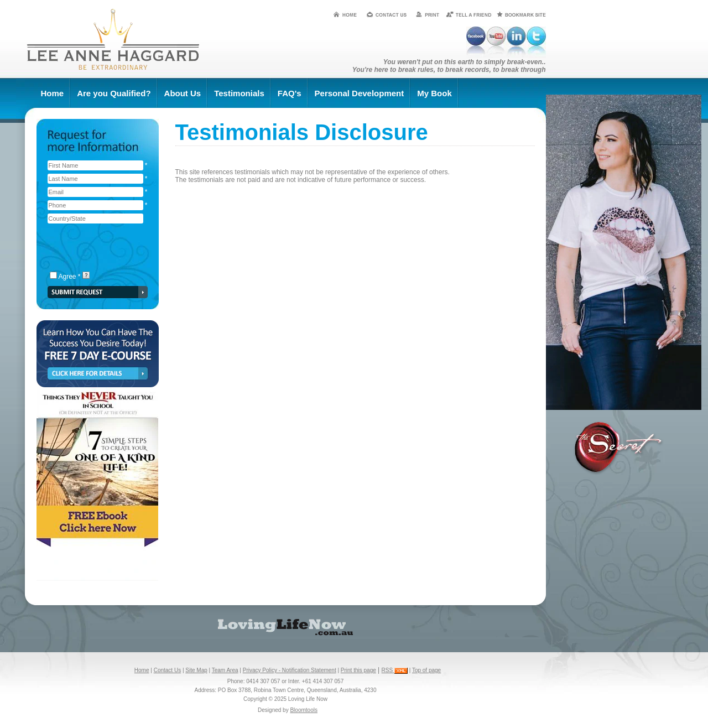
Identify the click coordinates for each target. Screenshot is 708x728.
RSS (395, 670)
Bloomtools (303, 710)
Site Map (196, 670)
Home (53, 93)
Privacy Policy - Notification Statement (290, 670)
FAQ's (290, 93)
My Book (434, 93)
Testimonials (239, 93)
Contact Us (167, 670)
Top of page (426, 670)
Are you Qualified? (114, 93)
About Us (183, 93)
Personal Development (360, 93)
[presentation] (96, 248)
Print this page (358, 670)
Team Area (225, 670)
